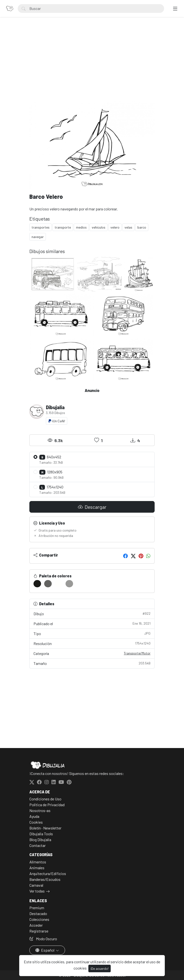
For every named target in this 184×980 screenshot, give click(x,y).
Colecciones (39, 919)
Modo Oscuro (43, 939)
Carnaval (36, 885)
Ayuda (34, 816)
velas (128, 227)
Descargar (92, 507)
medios (81, 227)
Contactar (38, 845)
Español (45, 950)
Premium (37, 908)
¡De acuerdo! (100, 968)
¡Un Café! (57, 421)
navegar (38, 237)
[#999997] (69, 584)
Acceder (36, 925)
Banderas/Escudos (45, 879)
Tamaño (92, 663)
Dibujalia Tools (41, 834)
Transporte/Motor (137, 653)
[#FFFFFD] (59, 584)
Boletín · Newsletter (45, 828)
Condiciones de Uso (45, 799)
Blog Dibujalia (40, 840)
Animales (37, 868)
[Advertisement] (92, 64)
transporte (63, 227)
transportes (41, 227)
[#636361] (48, 584)
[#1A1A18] (37, 584)
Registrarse (39, 931)
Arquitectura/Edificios (48, 873)
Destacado (38, 913)
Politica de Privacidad (47, 805)
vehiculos (99, 227)
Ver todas (37, 891)
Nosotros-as (40, 810)
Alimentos (38, 862)
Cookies (36, 822)
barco (142, 227)
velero (115, 227)
